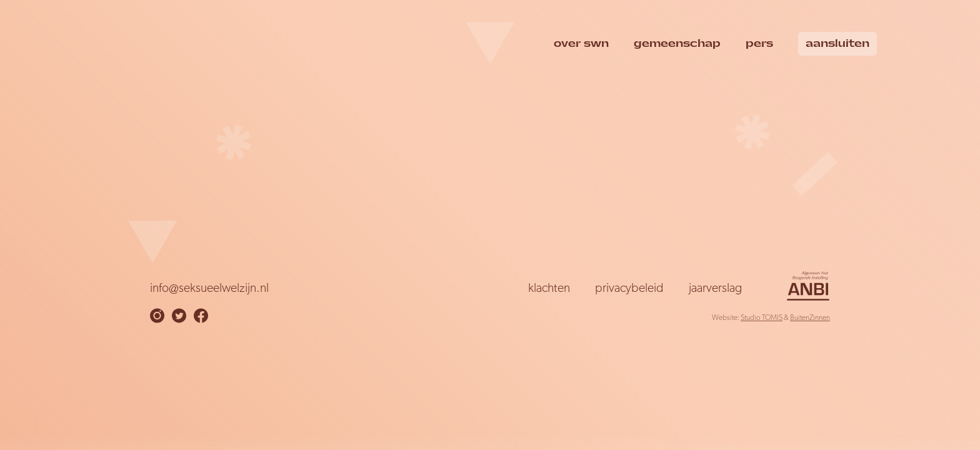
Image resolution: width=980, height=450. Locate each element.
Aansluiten (837, 43)
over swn (581, 43)
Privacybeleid (629, 289)
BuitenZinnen (810, 318)
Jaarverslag (715, 289)
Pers (759, 43)
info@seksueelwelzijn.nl (209, 289)
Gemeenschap (677, 43)
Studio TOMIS (762, 318)
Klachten (549, 289)
